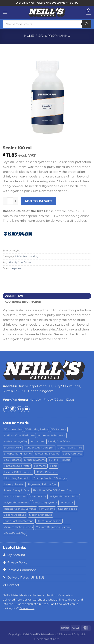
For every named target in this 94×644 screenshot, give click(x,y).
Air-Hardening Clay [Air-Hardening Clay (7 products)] (16, 441)
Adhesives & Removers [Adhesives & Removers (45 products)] (52, 435)
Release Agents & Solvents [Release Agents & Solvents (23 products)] (20, 509)
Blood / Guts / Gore (20, 262)
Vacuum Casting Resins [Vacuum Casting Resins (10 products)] (18, 527)
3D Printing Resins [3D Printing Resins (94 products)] (37, 429)
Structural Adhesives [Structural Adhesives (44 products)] (49, 521)
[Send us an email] (20, 409)
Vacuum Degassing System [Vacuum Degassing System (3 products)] (53, 527)
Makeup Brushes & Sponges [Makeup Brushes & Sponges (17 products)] (50, 478)
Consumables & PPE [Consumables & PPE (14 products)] (70, 448)
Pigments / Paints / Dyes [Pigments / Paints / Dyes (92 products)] (43, 484)
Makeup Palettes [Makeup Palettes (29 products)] (14, 484)
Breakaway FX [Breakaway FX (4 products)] (13, 448)
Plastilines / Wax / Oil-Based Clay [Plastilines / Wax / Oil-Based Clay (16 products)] (52, 490)
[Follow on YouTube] (26, 409)
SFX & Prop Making (54, 36)
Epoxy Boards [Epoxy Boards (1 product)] (12, 460)
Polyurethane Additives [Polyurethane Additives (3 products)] (64, 497)
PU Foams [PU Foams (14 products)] (67, 503)
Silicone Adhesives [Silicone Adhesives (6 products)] (41, 515)
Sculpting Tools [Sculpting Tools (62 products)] (68, 509)
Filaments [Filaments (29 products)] (40, 466)
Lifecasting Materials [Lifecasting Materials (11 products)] (17, 478)
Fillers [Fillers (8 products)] (54, 466)
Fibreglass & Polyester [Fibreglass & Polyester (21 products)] (17, 466)
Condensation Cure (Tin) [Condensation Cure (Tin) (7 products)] (40, 448)
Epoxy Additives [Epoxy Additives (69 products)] (72, 454)
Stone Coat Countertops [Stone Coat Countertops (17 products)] (18, 521)
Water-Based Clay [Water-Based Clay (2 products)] (15, 533)
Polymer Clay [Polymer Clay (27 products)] (38, 497)
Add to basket (38, 201)
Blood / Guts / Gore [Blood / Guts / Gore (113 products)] (59, 441)
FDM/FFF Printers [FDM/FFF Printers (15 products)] (60, 460)
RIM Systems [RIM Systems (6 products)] (47, 509)
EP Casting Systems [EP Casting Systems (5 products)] (47, 454)
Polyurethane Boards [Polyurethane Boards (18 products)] (17, 503)
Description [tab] (14, 296)
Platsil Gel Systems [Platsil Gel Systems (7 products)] (15, 497)
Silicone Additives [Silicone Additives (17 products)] (15, 515)
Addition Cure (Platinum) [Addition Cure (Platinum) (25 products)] (19, 435)
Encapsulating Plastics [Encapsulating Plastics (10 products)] (18, 454)
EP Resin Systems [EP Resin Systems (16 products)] (35, 460)
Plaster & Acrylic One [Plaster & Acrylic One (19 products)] (16, 490)
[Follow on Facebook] (6, 409)
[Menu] (5, 12)
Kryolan (16, 268)
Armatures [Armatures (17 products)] (38, 441)
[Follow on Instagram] (13, 409)
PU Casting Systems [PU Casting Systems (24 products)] (45, 503)
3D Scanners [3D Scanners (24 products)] (59, 429)
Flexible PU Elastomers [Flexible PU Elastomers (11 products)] (18, 472)
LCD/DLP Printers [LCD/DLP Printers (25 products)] (46, 472)
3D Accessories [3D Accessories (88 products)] (13, 429)
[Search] (87, 24)
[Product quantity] (10, 201)
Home (29, 36)
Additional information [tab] (23, 302)
